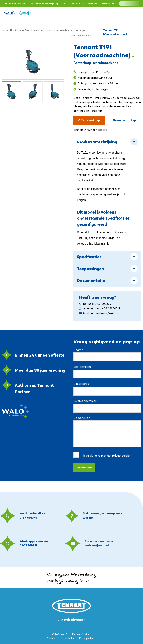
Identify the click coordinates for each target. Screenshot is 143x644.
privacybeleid (121, 456)
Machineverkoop (35, 31)
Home (5, 31)
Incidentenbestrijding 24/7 (48, 4)
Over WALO (77, 4)
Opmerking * (82, 418)
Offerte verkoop (89, 120)
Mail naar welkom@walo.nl (99, 313)
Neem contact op (124, 120)
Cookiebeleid (68, 638)
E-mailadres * (82, 384)
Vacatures (108, 4)
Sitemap (52, 638)
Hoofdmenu (17, 31)
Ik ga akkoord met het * (107, 456)
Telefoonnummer (85, 401)
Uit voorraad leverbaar (58, 31)
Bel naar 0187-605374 (95, 304)
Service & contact (15, 4)
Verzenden (84, 468)
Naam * (78, 350)
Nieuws (92, 4)
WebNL (81, 635)
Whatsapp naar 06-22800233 (100, 309)
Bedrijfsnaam (82, 367)
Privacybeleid (87, 638)
